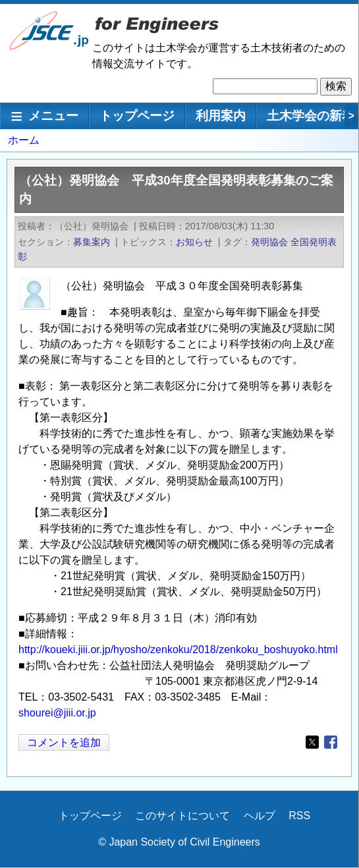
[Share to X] (312, 742)
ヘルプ (260, 816)
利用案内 (221, 116)
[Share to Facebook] (331, 742)
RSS (299, 816)
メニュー (53, 116)
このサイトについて (182, 816)
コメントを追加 (64, 742)
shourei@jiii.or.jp (57, 713)
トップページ (137, 116)
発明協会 (269, 242)
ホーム (24, 140)
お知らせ (194, 242)
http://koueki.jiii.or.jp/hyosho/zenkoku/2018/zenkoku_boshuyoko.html (178, 650)
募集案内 (92, 242)
